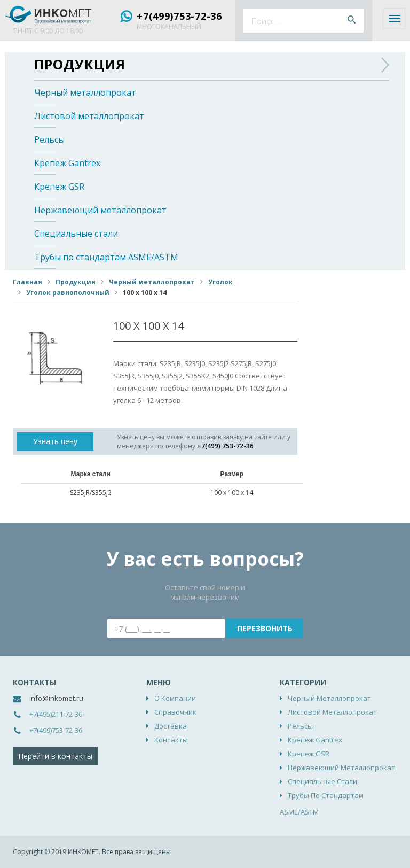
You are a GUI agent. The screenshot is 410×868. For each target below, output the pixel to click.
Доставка (171, 726)
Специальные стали (76, 234)
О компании (175, 698)
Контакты (171, 740)
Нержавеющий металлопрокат (100, 210)
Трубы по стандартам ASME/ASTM (106, 257)
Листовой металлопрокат (89, 116)
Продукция (80, 64)
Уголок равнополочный (68, 293)
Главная (27, 282)
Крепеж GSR (59, 187)
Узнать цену (55, 441)
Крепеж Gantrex (67, 163)
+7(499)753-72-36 (179, 16)
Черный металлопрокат (85, 92)
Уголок (220, 282)
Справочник (175, 712)
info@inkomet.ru (56, 698)
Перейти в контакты (55, 756)
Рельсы (49, 139)
